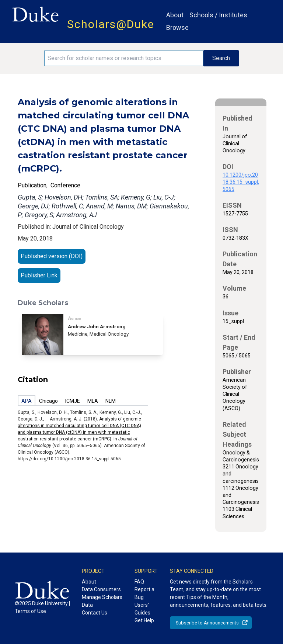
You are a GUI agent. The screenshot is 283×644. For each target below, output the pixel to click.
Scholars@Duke (111, 24)
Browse (177, 27)
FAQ (139, 582)
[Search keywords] (124, 58)
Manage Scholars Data (102, 601)
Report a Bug (144, 593)
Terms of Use (30, 611)
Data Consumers (101, 589)
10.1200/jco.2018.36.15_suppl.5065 (241, 182)
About (175, 15)
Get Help (144, 620)
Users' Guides (142, 609)
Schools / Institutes (218, 15)
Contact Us (95, 613)
